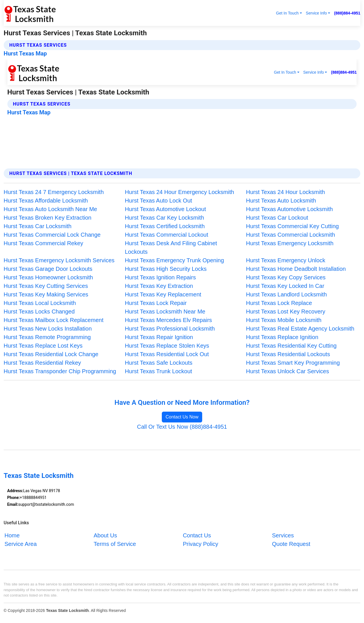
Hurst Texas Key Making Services (46, 294)
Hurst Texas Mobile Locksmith (284, 320)
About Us (105, 535)
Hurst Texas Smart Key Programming (293, 363)
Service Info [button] (316, 13)
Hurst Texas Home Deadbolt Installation (296, 269)
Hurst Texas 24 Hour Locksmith (286, 192)
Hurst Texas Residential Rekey (42, 363)
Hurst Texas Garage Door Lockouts (48, 269)
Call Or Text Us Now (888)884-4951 (182, 427)
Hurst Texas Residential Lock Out (167, 354)
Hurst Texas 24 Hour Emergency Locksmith (179, 192)
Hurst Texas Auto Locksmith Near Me (50, 209)
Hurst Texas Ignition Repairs (160, 277)
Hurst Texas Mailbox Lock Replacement (54, 320)
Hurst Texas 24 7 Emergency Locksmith (54, 192)
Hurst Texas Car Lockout (277, 218)
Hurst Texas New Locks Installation (48, 329)
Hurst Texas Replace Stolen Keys (167, 346)
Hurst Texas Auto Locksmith (281, 201)
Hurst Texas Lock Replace (279, 303)
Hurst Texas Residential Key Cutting (291, 346)
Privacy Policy (200, 544)
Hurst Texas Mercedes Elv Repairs (168, 320)
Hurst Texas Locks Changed (39, 311)
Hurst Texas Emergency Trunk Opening (174, 260)
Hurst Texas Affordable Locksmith (46, 201)
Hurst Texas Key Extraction (159, 286)
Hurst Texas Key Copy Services (286, 277)
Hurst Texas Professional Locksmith (170, 329)
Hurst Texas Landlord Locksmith (286, 294)
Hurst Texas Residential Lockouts (288, 354)
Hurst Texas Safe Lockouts (159, 363)
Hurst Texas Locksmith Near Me (165, 311)
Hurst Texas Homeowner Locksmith (48, 277)
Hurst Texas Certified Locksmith (165, 226)
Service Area (21, 544)
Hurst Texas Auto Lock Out (158, 201)
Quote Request (291, 544)
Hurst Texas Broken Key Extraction (48, 218)
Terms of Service (115, 544)
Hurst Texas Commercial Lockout (167, 235)
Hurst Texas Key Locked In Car (285, 286)
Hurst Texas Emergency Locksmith (290, 243)
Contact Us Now (182, 417)
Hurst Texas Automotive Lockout (165, 209)
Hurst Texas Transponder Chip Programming (60, 371)
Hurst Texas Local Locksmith (40, 303)
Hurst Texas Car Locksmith (38, 226)
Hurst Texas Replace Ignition (282, 337)
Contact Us (197, 535)
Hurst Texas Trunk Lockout (158, 371)
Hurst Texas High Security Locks (166, 269)
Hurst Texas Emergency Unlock (286, 260)
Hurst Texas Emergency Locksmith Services (59, 260)
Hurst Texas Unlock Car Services (288, 371)
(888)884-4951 (347, 13)
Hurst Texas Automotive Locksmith (289, 209)
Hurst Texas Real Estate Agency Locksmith (300, 329)
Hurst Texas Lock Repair (156, 303)
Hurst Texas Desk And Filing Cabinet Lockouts (171, 247)
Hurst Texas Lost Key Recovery (286, 311)
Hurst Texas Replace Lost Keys (43, 346)
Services (283, 535)
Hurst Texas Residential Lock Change (51, 354)
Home (12, 535)
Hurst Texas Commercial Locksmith (290, 235)
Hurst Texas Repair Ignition (159, 337)
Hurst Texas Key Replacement (163, 294)
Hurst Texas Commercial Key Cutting (292, 226)
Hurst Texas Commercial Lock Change (52, 235)
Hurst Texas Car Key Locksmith (165, 218)
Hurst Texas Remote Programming (47, 337)
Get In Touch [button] (287, 13)
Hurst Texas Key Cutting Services (46, 286)
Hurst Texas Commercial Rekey (44, 243)
